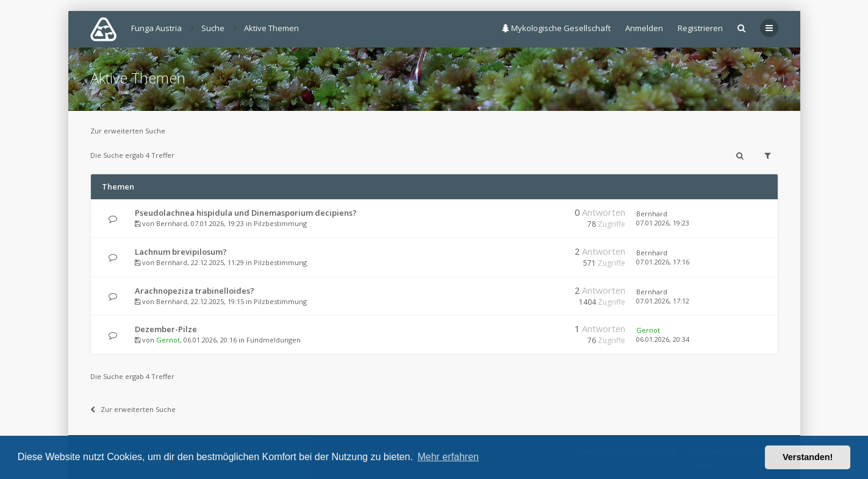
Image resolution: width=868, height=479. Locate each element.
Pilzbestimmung (280, 223)
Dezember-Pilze (166, 329)
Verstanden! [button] (808, 457)
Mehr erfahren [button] (448, 457)
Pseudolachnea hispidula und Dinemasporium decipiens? (246, 213)
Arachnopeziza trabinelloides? (195, 291)
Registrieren (700, 28)
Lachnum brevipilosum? (181, 252)
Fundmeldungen (274, 340)
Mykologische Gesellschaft (556, 28)
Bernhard (172, 223)
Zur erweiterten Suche (128, 131)
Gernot (168, 340)
